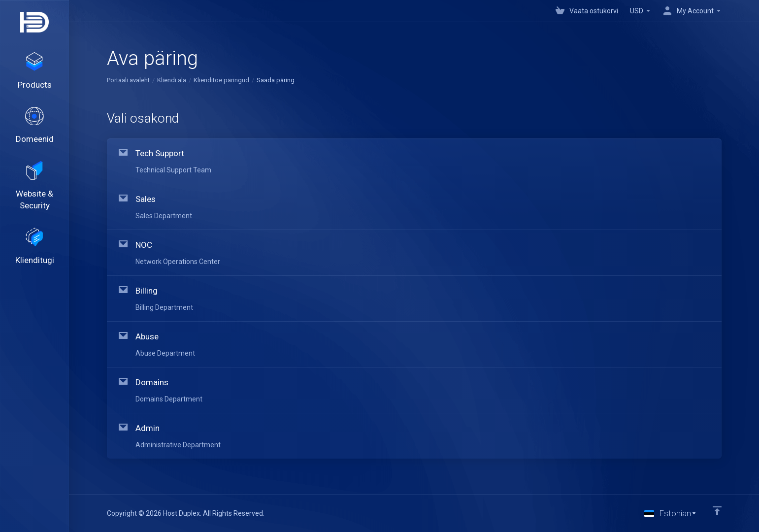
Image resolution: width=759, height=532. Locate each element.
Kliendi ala (172, 80)
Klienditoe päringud (221, 80)
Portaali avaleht (128, 80)
